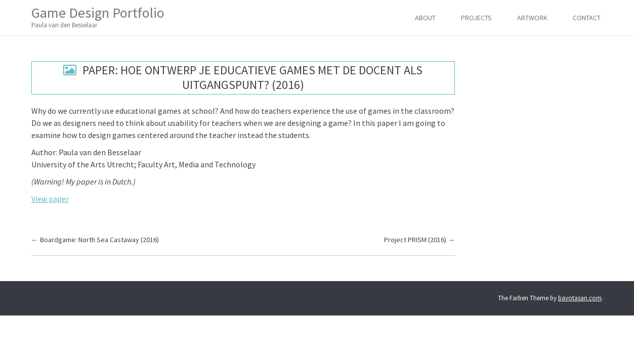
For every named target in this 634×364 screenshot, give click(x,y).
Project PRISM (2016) (419, 240)
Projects (476, 18)
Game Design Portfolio (98, 17)
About (425, 18)
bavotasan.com (580, 298)
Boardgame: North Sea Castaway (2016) (95, 240)
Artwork (532, 18)
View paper (50, 199)
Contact (587, 18)
